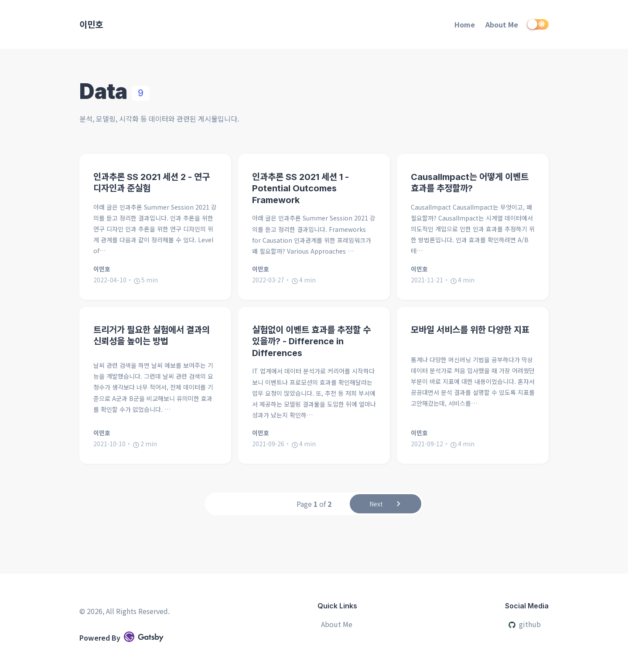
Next (386, 505)
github (525, 624)
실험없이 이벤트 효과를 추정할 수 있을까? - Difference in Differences (311, 341)
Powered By (121, 637)
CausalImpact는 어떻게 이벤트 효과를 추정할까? (470, 183)
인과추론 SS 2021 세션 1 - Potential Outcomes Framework (300, 188)
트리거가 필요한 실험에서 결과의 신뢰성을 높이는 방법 (152, 336)
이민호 (91, 24)
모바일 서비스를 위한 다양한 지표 (470, 330)
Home (465, 24)
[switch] (538, 24)
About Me (502, 24)
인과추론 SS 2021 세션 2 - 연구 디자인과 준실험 (152, 183)
